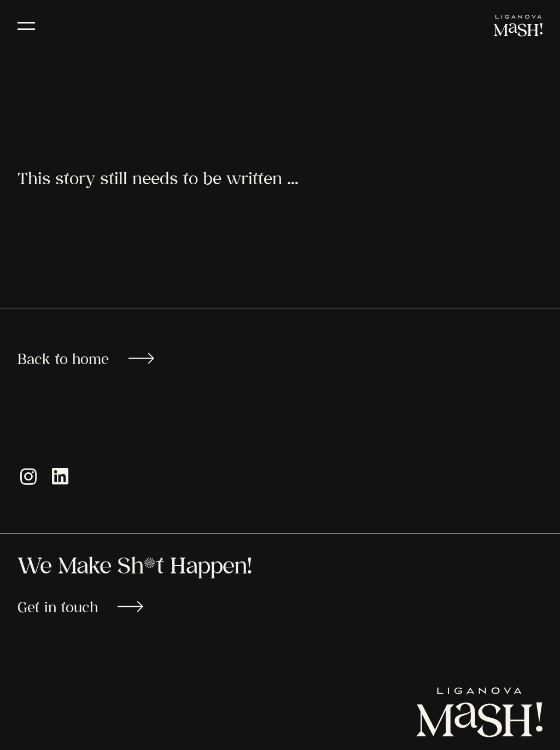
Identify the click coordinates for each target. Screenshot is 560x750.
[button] (28, 482)
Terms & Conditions (62, 507)
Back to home (86, 359)
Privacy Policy (145, 507)
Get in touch (80, 607)
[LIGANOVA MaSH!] (518, 26)
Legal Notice (212, 507)
